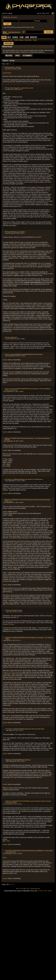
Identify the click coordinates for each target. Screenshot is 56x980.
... (12, 64)
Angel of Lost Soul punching (12, 672)
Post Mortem (8, 479)
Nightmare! (8, 438)
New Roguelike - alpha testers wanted (22, 88)
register (15, 17)
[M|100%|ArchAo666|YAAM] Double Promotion (29, 354)
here (46, 191)
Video (8, 841)
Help (9, 37)
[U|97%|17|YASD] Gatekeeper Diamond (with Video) (29, 729)
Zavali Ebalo (7, 73)
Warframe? (14, 337)
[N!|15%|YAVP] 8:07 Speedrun (22, 760)
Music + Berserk (16, 67)
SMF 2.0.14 (19, 889)
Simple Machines (35, 889)
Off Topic (7, 67)
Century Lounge (9, 354)
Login (27, 37)
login (9, 17)
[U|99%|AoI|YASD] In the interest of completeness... (28, 479)
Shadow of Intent (17, 610)
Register (34, 37)
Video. (8, 716)
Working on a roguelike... (18, 232)
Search (15, 37)
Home (4, 37)
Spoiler (5, 360)
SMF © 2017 (27, 889)
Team (21, 37)
